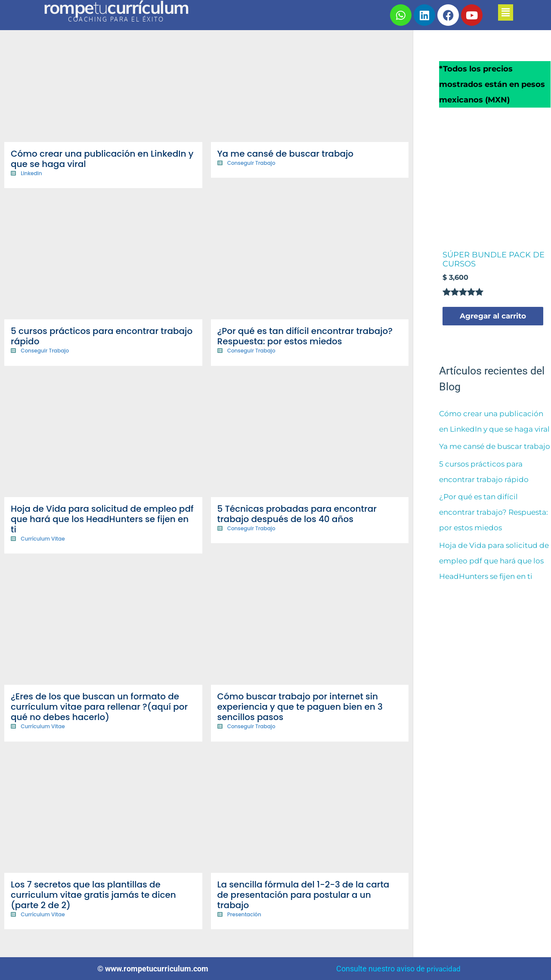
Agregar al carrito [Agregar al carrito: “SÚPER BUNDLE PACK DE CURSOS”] (495, 321)
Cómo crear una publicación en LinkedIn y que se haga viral (102, 159)
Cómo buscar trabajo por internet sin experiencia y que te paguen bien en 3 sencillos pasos (300, 707)
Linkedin (31, 173)
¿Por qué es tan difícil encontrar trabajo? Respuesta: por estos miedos (305, 336)
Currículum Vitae (43, 539)
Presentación (244, 914)
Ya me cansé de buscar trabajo (286, 154)
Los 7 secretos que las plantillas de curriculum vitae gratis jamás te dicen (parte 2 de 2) (93, 895)
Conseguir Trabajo (251, 163)
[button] (502, 12)
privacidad (443, 969)
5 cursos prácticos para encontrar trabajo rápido (102, 336)
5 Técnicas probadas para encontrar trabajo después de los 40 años (297, 514)
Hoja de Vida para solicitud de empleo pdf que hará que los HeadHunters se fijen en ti (102, 519)
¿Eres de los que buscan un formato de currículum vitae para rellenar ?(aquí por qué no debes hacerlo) (99, 707)
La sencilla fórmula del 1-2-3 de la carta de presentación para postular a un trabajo (303, 895)
